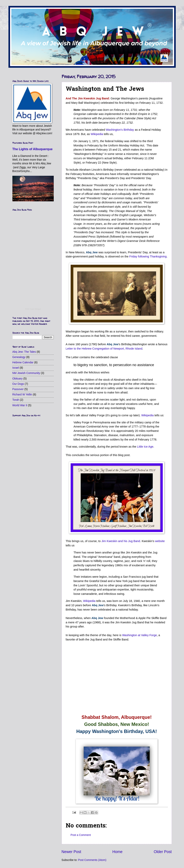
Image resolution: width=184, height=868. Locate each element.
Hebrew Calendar (23, 362)
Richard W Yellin (22, 395)
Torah (16, 400)
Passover (18, 389)
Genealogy (19, 357)
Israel (16, 368)
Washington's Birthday (120, 130)
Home (117, 852)
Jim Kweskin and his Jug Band (121, 541)
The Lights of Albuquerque (33, 149)
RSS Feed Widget (33, 309)
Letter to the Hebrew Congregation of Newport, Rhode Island (104, 349)
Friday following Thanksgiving (148, 256)
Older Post (163, 852)
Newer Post (71, 852)
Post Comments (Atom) (92, 860)
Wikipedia (97, 134)
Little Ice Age (145, 447)
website (160, 541)
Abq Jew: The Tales (24, 352)
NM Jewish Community (26, 373)
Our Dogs (18, 384)
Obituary (18, 379)
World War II (20, 405)
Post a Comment (81, 835)
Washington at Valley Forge (140, 635)
